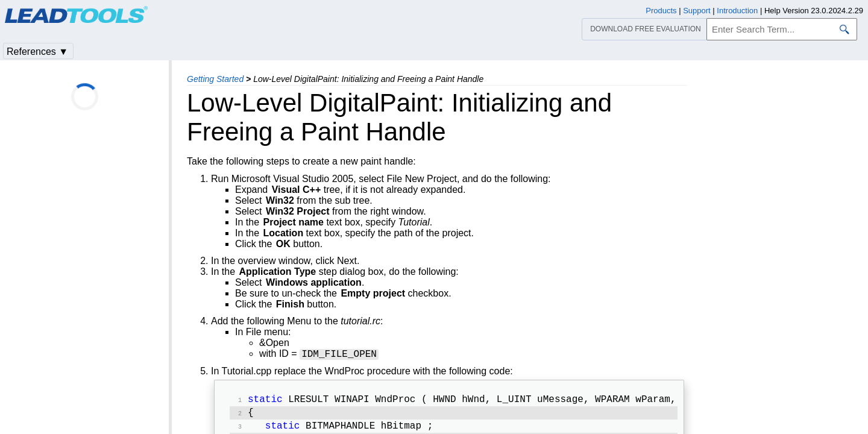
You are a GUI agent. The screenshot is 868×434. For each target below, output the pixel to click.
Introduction (737, 11)
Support (697, 11)
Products (661, 11)
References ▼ (37, 52)
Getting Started (215, 79)
